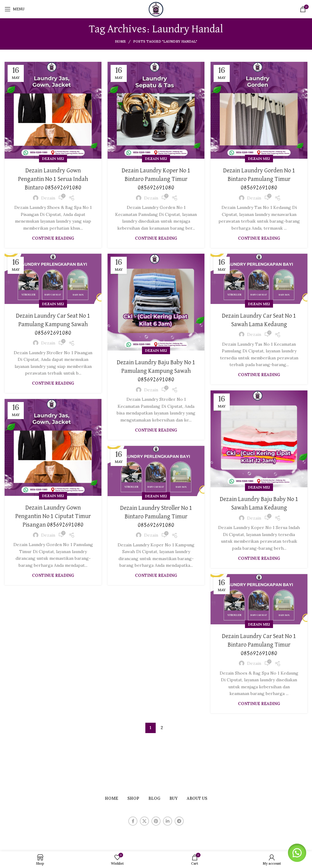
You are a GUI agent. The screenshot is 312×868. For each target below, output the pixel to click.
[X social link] (144, 821)
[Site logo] (156, 9)
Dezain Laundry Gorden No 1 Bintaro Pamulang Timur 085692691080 (259, 179)
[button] (297, 853)
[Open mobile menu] (14, 9)
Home (120, 41)
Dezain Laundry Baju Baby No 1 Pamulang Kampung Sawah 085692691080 (156, 371)
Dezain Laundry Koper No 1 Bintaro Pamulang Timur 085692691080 (156, 179)
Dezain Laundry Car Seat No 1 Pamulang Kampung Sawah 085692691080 (53, 324)
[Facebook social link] (133, 821)
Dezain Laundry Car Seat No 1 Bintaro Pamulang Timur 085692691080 (259, 645)
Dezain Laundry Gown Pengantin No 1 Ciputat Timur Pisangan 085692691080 (53, 516)
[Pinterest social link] (156, 821)
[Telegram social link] (179, 821)
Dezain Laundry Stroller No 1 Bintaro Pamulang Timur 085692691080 (156, 517)
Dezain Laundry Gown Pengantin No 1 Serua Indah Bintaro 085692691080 (53, 179)
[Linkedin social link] (168, 821)
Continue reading (53, 238)
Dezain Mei (53, 159)
